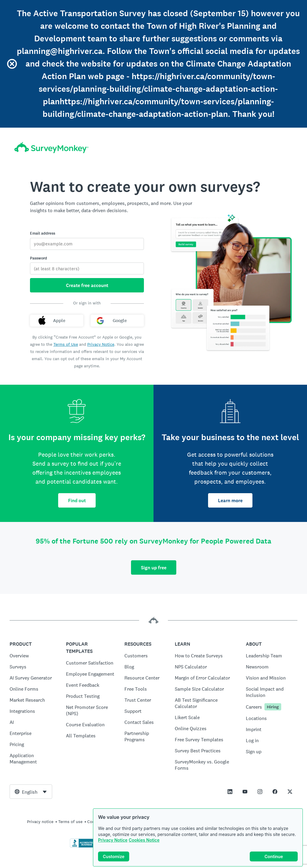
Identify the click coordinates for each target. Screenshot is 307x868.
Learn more (230, 501)
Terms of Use (66, 344)
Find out (77, 501)
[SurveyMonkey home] (51, 148)
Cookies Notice (144, 840)
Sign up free (154, 568)
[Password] (87, 268)
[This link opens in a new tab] (230, 792)
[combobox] (31, 792)
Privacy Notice (113, 840)
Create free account (87, 285)
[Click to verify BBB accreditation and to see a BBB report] (82, 846)
